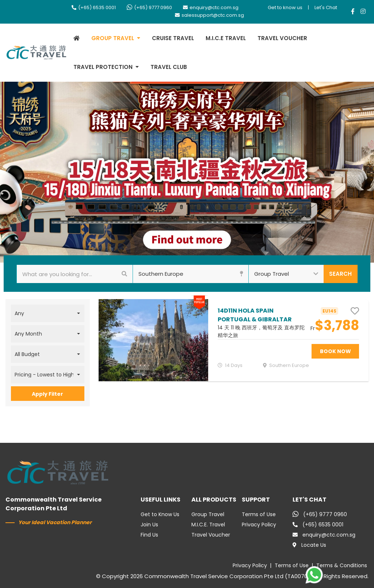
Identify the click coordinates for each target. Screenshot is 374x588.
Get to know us (285, 7)
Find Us (149, 535)
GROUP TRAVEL (113, 38)
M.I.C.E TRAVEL (226, 38)
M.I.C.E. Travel (208, 525)
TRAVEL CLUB (169, 67)
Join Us (149, 525)
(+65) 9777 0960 (149, 7)
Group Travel (208, 514)
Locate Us (309, 545)
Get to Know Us (160, 514)
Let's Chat (326, 7)
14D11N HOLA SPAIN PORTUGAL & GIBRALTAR (255, 315)
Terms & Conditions (342, 565)
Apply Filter (47, 394)
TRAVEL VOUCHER (282, 38)
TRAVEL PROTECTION (103, 67)
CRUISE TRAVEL (173, 38)
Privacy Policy (259, 525)
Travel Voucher (211, 535)
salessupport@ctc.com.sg (209, 15)
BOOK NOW (335, 351)
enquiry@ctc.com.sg (211, 7)
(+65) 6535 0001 (94, 7)
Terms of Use (259, 514)
